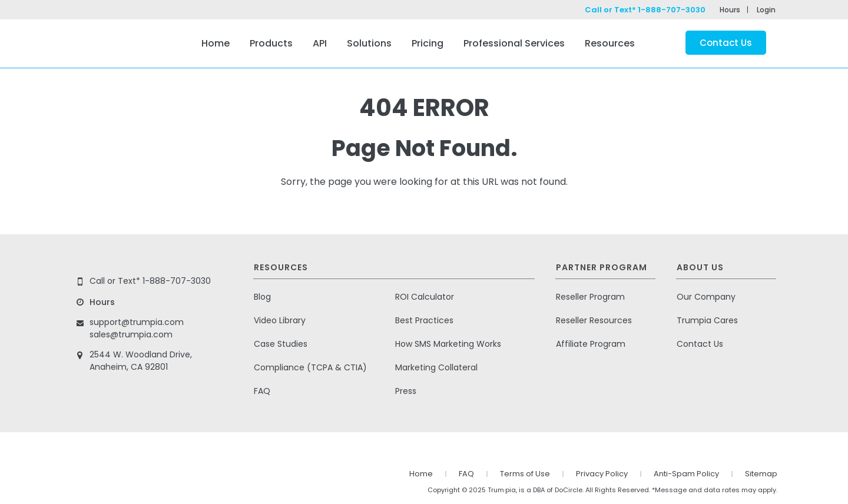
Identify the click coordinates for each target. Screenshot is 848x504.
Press (406, 391)
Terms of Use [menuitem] (525, 474)
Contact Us (726, 43)
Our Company (706, 297)
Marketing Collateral (436, 367)
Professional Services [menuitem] (514, 43)
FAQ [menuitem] (466, 474)
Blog (262, 297)
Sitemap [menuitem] (761, 474)
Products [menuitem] (271, 43)
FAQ (262, 391)
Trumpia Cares (707, 320)
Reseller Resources (594, 320)
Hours (730, 10)
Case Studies (281, 344)
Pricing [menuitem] (428, 43)
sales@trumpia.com (131, 334)
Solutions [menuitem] (369, 43)
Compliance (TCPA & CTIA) (310, 367)
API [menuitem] (320, 43)
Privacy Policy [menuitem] (602, 474)
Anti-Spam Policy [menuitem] (686, 474)
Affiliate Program (591, 344)
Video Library (280, 320)
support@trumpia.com (137, 322)
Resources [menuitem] (610, 43)
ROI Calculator (425, 297)
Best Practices (424, 320)
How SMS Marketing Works (448, 344)
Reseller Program (590, 297)
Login (766, 10)
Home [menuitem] (216, 43)
